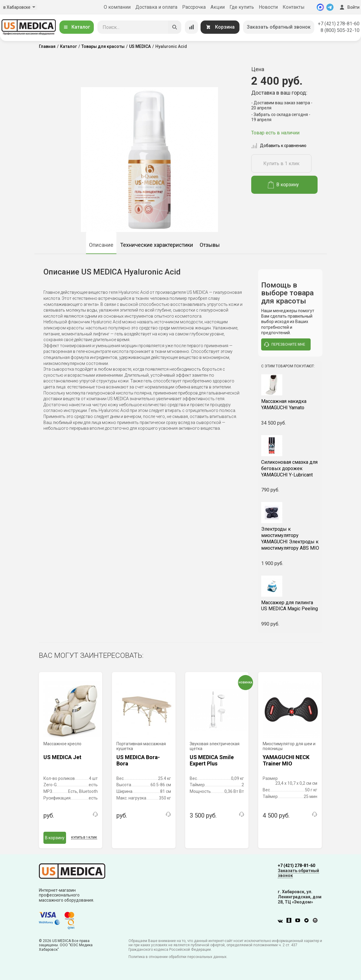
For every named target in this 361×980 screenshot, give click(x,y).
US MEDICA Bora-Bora (138, 760)
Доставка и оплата (156, 7)
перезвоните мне (285, 344)
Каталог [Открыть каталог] (77, 27)
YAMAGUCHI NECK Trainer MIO (286, 760)
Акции (218, 7)
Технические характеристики (157, 245)
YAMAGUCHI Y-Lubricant (290, 468)
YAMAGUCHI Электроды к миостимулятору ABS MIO (290, 538)
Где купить (242, 7)
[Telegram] (330, 7)
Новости (268, 7)
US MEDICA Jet (62, 757)
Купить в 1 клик (281, 163)
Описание (101, 245)
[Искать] (175, 27)
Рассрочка (194, 7)
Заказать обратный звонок (279, 27)
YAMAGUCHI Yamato (290, 404)
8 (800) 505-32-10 (340, 30)
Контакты (294, 7)
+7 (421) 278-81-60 (339, 24)
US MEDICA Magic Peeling (290, 606)
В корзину (283, 185)
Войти (349, 7)
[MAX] (320, 7)
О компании (117, 7)
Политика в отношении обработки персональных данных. (178, 957)
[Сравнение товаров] (192, 27)
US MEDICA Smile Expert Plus (212, 760)
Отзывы (210, 245)
